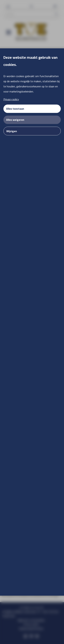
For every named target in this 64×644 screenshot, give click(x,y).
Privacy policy (11, 99)
